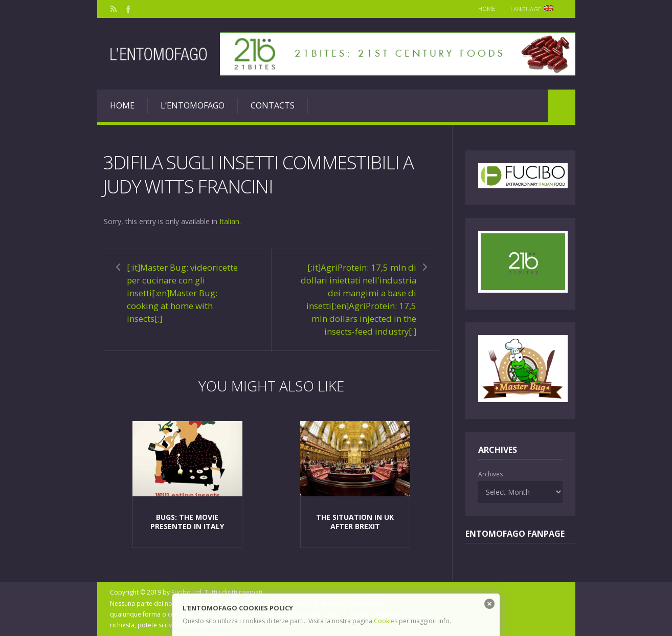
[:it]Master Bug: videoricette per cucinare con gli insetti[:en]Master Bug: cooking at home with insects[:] (182, 293)
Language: (535, 9)
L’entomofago (193, 105)
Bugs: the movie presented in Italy (187, 522)
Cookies (386, 621)
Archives (490, 474)
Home (487, 8)
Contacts (273, 105)
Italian (229, 221)
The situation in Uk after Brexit (355, 522)
